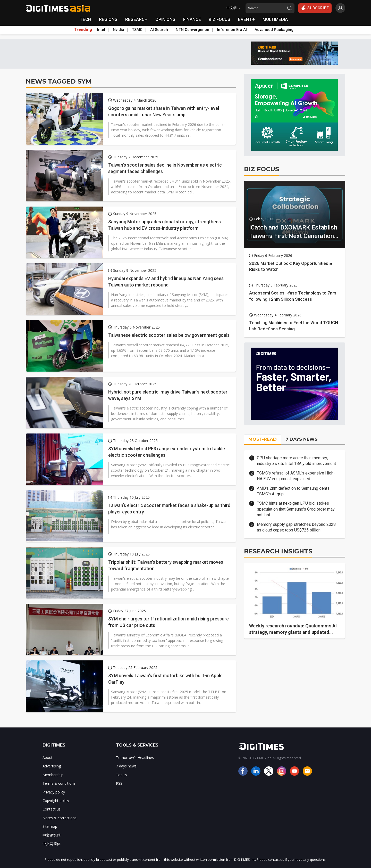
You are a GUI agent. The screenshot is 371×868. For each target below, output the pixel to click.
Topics (121, 775)
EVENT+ (246, 19)
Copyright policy (56, 801)
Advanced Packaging (274, 30)
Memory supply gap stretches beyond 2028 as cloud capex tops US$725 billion (296, 527)
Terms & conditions (59, 783)
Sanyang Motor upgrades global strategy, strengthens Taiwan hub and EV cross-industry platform (165, 225)
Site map (50, 826)
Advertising (52, 766)
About (48, 758)
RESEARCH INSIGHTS (278, 551)
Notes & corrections (60, 818)
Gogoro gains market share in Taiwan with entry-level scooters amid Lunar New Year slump (164, 111)
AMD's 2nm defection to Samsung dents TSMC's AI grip (293, 491)
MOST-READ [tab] (263, 439)
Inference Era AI (232, 30)
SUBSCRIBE (315, 8)
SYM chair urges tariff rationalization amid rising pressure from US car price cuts (168, 622)
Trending (83, 30)
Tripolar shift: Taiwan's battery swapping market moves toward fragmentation (166, 565)
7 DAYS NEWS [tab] (301, 439)
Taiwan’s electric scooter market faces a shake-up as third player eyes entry (169, 509)
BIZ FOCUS (220, 19)
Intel (101, 30)
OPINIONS (165, 19)
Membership (53, 775)
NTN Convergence (192, 30)
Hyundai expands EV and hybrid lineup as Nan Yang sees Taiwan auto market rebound (166, 282)
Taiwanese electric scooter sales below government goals (169, 335)
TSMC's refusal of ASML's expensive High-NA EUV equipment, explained (296, 476)
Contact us (52, 809)
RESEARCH (136, 19)
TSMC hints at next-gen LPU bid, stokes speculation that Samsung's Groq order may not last (296, 509)
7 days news (126, 766)
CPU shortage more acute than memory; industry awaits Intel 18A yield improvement (296, 461)
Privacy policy (54, 792)
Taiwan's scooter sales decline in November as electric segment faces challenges (165, 168)
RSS (119, 783)
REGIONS (108, 19)
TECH (85, 19)
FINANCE (192, 19)
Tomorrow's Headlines (135, 758)
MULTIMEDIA (275, 19)
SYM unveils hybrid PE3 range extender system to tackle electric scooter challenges (167, 452)
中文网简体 (52, 844)
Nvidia (119, 30)
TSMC (137, 30)
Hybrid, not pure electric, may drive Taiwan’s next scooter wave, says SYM (168, 395)
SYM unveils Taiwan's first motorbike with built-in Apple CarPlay (165, 679)
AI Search (159, 30)
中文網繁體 (52, 835)
